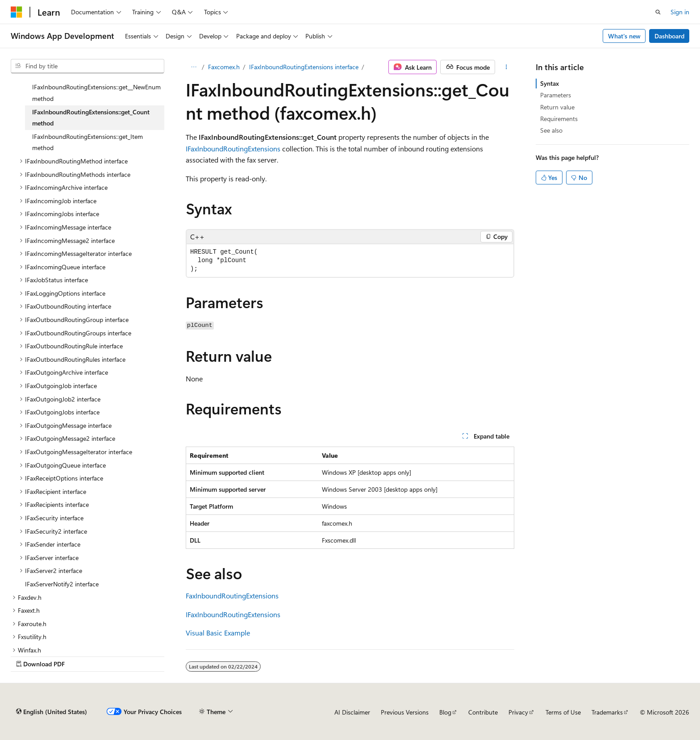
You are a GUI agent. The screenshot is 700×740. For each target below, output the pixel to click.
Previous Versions (405, 712)
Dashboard (669, 36)
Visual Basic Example (218, 633)
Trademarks (607, 712)
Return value (557, 107)
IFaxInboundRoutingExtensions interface (304, 67)
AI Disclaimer (352, 712)
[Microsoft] (17, 12)
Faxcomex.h (224, 67)
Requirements (559, 119)
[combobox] (87, 66)
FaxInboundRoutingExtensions (232, 596)
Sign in (680, 12)
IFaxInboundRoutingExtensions (233, 148)
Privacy (518, 712)
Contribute (483, 712)
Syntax (550, 83)
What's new (624, 36)
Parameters (556, 95)
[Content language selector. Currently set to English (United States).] (52, 712)
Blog (445, 712)
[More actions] (506, 67)
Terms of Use (563, 712)
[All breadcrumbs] (194, 67)
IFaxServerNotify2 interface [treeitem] (62, 584)
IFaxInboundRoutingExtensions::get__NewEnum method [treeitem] (96, 93)
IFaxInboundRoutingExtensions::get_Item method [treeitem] (87, 142)
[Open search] (658, 12)
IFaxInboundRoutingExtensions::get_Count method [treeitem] (91, 118)
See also (551, 130)
